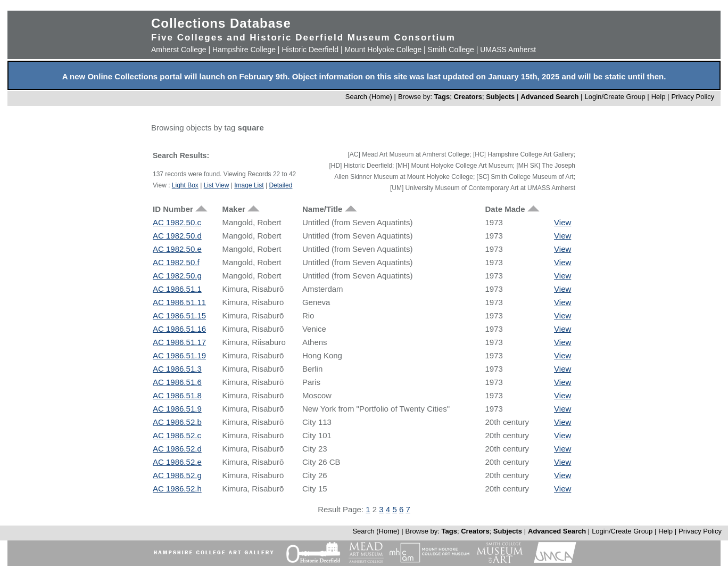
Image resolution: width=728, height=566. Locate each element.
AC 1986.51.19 (179, 355)
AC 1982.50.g (177, 276)
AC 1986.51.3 (177, 369)
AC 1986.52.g (177, 475)
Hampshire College (244, 50)
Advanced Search (549, 97)
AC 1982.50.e (177, 249)
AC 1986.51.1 (177, 289)
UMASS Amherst (508, 50)
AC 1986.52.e (177, 462)
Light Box (185, 185)
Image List (249, 185)
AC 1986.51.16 (179, 329)
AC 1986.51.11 (179, 302)
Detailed (280, 185)
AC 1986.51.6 (177, 382)
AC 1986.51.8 (177, 395)
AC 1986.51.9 (177, 409)
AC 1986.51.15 (179, 315)
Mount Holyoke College (383, 50)
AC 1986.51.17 (179, 342)
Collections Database (221, 23)
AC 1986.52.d (177, 449)
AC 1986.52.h (177, 489)
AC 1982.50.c (177, 222)
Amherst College (179, 50)
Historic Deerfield (310, 50)
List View (217, 185)
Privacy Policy (693, 97)
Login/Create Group (616, 97)
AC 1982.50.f (176, 262)
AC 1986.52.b (177, 422)
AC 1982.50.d (177, 236)
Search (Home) (369, 97)
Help (659, 97)
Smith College (451, 50)
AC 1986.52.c (177, 435)
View (562, 222)
